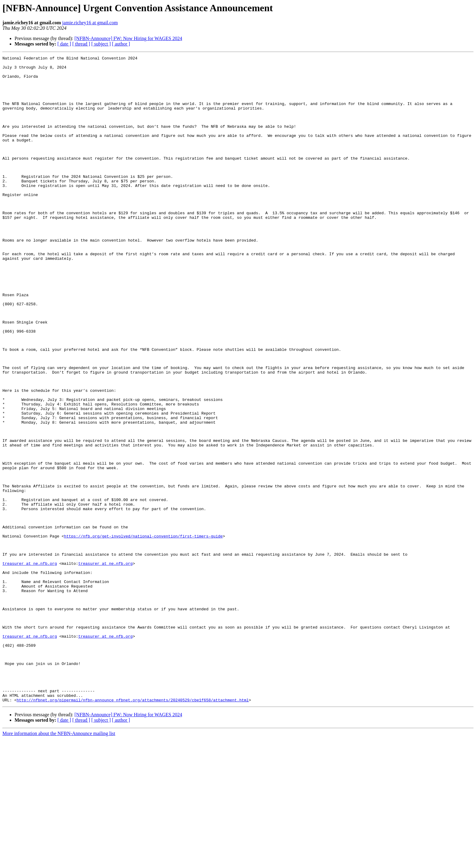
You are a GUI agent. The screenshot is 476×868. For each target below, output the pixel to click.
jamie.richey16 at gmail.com (90, 23)
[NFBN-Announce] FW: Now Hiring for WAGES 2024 (128, 38)
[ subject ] (101, 44)
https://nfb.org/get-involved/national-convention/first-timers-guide (143, 632)
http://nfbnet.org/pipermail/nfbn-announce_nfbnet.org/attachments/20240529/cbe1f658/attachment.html (133, 829)
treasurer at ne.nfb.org (30, 665)
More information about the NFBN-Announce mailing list (59, 863)
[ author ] (121, 44)
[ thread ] (81, 44)
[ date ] (64, 44)
